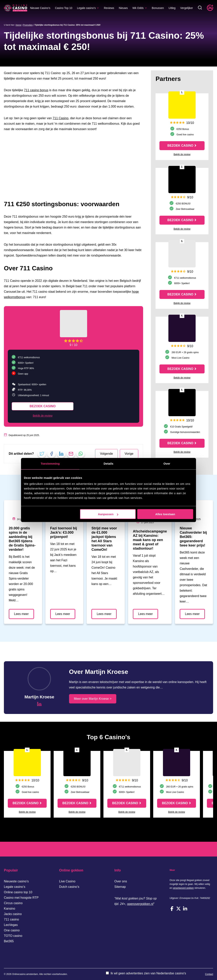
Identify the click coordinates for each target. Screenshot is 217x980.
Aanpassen (108, 514)
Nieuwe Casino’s (40, 8)
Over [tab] (167, 463)
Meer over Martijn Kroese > (93, 699)
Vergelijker (187, 8)
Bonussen (158, 8)
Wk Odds (140, 8)
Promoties (28, 25)
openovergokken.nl (140, 904)
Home (18, 25)
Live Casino (67, 881)
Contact (209, 974)
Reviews (109, 8)
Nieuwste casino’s (16, 881)
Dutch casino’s (69, 887)
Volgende (106, 454)
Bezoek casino (42, 406)
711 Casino (61, 118)
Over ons (121, 881)
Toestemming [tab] (50, 463)
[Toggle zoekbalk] (200, 8)
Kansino (10, 909)
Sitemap (120, 887)
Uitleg (172, 8)
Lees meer (21, 614)
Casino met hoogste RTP (21, 898)
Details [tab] (108, 463)
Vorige (129, 454)
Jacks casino (13, 914)
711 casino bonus (36, 90)
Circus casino (13, 903)
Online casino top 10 (18, 892)
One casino (12, 930)
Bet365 (9, 941)
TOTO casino (13, 936)
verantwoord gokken (183, 888)
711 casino (11, 919)
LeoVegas (11, 925)
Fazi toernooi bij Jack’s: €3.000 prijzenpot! (64, 532)
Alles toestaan (165, 514)
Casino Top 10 (64, 8)
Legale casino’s (88, 8)
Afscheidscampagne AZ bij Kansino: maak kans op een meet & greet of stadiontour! (150, 540)
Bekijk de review (42, 416)
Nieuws (123, 8)
